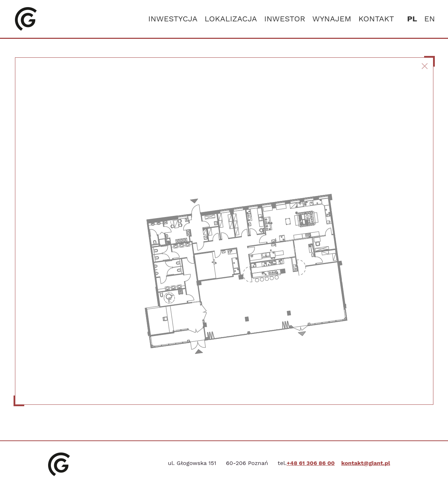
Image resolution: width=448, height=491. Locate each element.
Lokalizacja (231, 19)
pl (412, 19)
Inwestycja (173, 19)
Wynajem (332, 19)
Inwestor (285, 19)
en (429, 19)
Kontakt (376, 19)
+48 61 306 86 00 (311, 463)
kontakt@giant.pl (365, 463)
